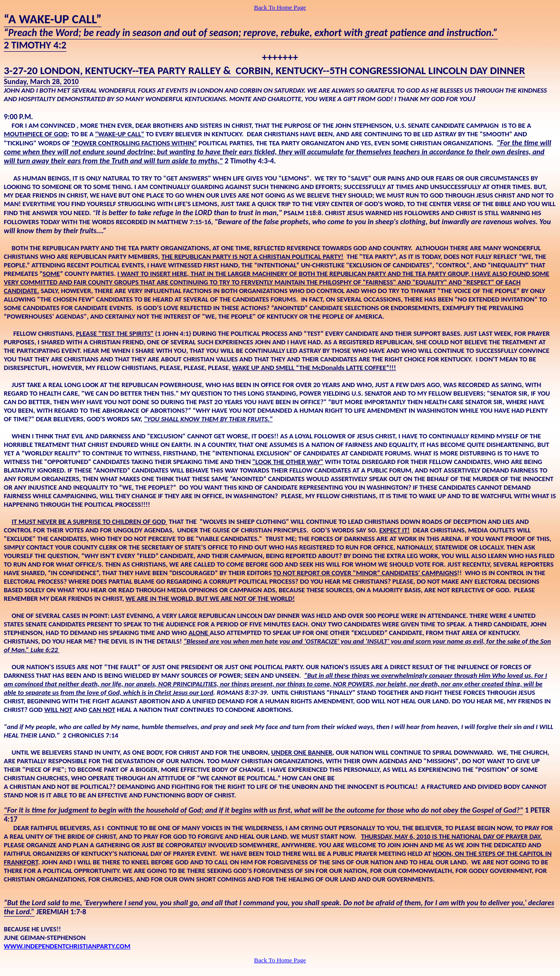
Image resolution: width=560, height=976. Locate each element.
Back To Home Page (280, 7)
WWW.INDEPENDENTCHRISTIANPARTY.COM (67, 946)
